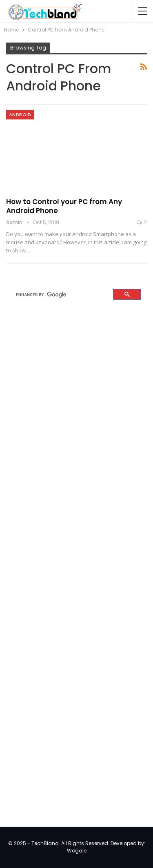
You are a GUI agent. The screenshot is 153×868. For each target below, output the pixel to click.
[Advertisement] (67, 441)
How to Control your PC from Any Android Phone (64, 206)
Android (20, 115)
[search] (59, 295)
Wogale (77, 851)
